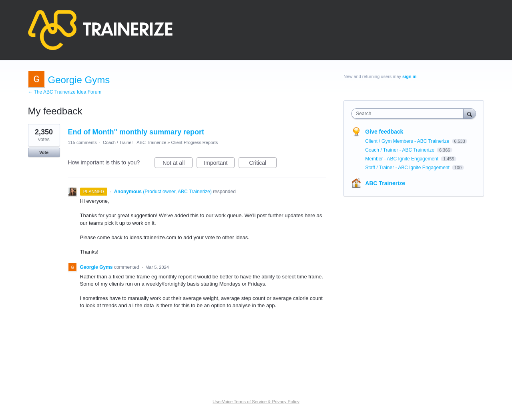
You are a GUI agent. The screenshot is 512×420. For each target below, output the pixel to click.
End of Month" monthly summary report (136, 132)
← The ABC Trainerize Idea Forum (65, 92)
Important (219, 164)
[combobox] (409, 114)
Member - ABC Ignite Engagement (402, 159)
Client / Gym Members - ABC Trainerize (408, 141)
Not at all (178, 164)
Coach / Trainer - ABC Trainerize (135, 142)
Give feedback (384, 132)
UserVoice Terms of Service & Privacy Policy (256, 402)
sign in (409, 76)
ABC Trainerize (385, 183)
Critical (263, 164)
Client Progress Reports (195, 142)
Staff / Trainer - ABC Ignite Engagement (408, 168)
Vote (44, 152)
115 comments (82, 142)
